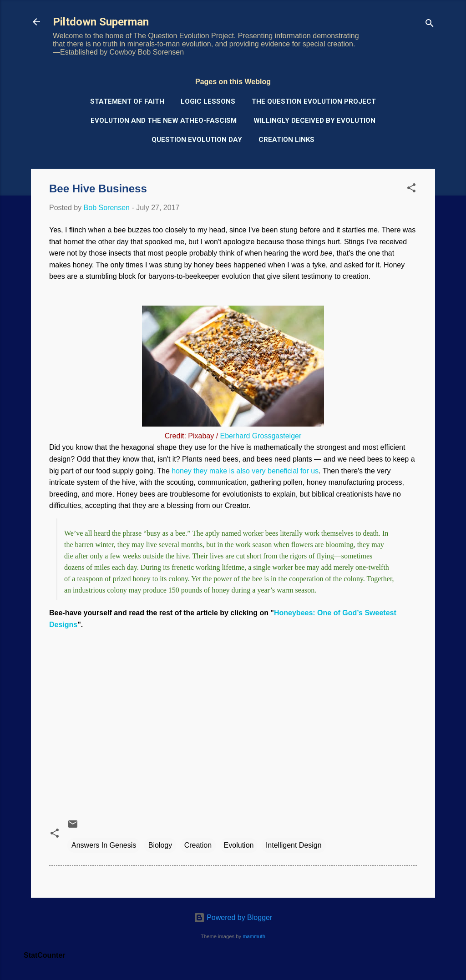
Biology (160, 845)
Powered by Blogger (233, 917)
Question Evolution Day (197, 140)
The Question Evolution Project (314, 101)
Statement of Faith (127, 101)
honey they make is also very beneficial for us (245, 471)
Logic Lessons (208, 101)
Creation (198, 845)
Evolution (239, 845)
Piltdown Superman (101, 22)
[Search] (430, 25)
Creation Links (286, 140)
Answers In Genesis (104, 845)
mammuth (254, 936)
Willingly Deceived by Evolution (314, 121)
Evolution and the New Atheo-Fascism (164, 121)
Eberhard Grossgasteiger (261, 436)
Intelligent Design (294, 845)
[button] (411, 189)
